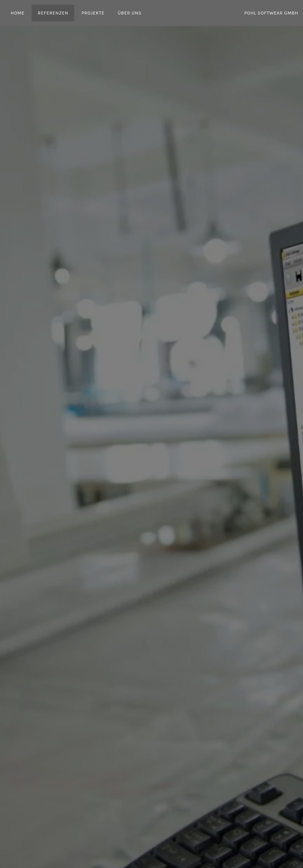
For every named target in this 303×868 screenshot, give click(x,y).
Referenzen (53, 13)
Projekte (93, 13)
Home (18, 13)
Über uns (129, 13)
